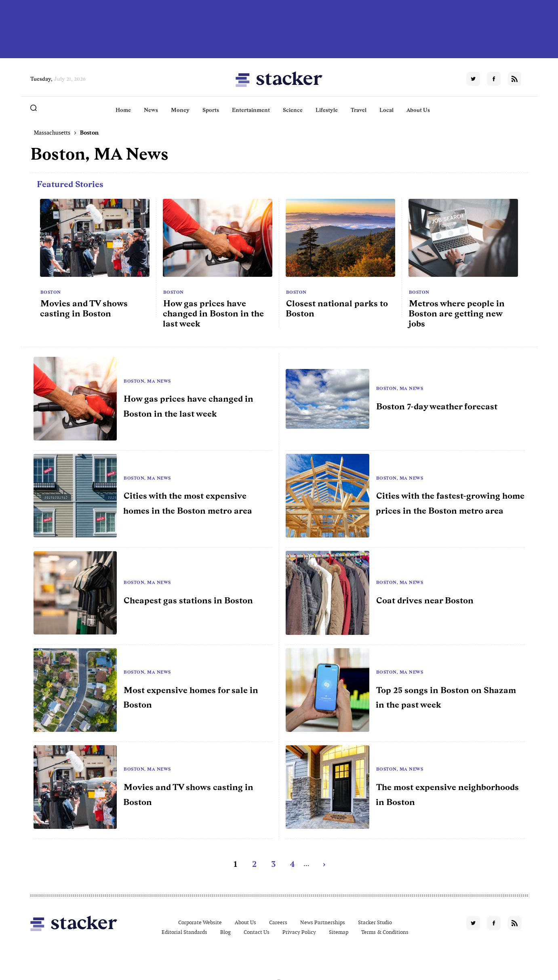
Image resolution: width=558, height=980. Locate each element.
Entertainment (251, 110)
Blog (225, 932)
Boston (51, 292)
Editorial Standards (184, 932)
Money (180, 110)
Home (123, 110)
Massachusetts (52, 133)
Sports (211, 110)
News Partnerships (323, 922)
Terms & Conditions (385, 932)
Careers (278, 922)
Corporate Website (200, 922)
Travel (359, 110)
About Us (418, 110)
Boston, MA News (147, 381)
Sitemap (339, 932)
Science (293, 110)
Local (386, 110)
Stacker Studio (375, 922)
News (151, 110)
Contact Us (257, 932)
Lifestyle (327, 110)
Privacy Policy (299, 932)
